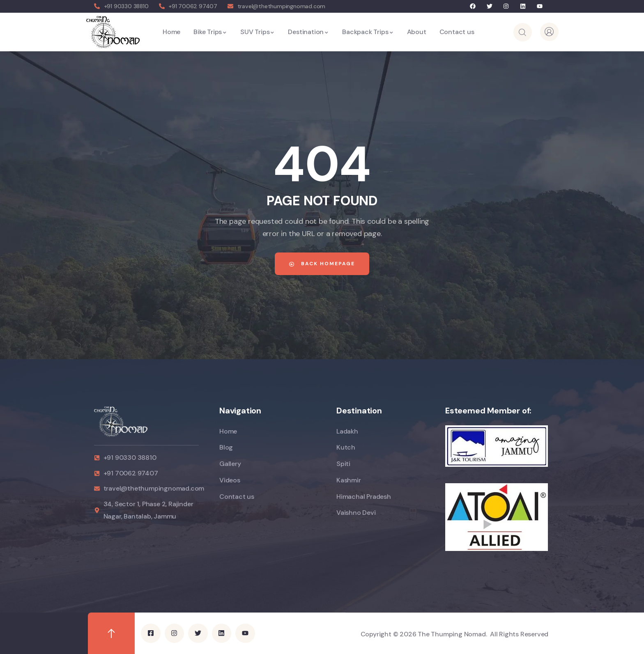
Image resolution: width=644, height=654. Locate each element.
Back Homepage (322, 264)
